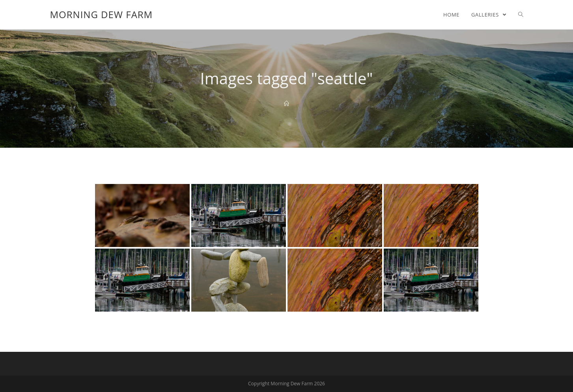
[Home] (286, 104)
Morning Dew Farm (102, 14)
